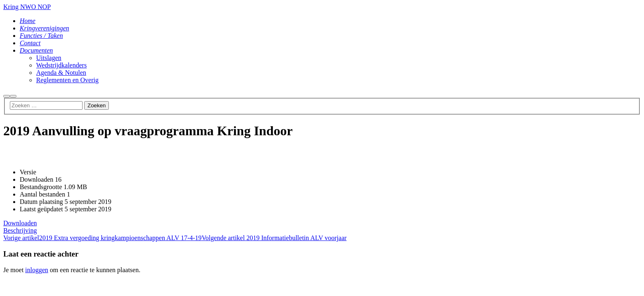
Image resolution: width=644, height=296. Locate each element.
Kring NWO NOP (27, 7)
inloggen (37, 270)
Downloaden (20, 223)
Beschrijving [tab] (20, 230)
